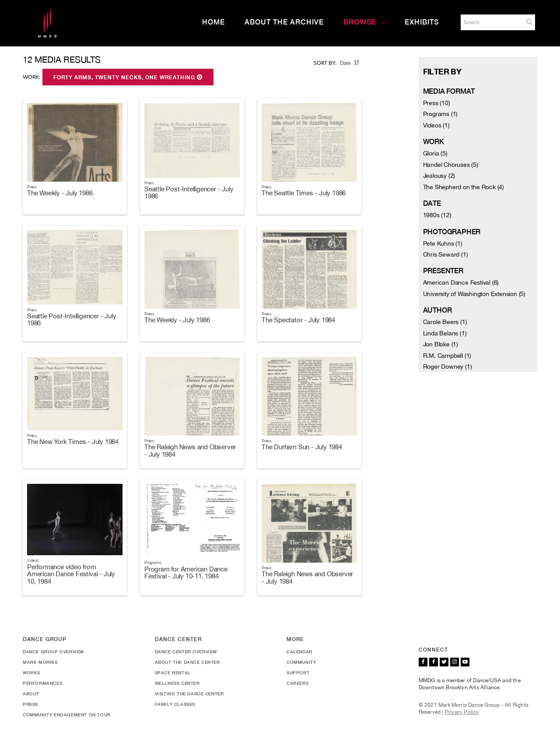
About (31, 694)
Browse (365, 22)
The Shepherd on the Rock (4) (464, 187)
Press (30, 704)
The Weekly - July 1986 (60, 193)
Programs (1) (441, 114)
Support (298, 673)
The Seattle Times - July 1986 (304, 193)
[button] (529, 22)
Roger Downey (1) (448, 366)
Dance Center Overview (186, 652)
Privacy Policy (462, 712)
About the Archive (284, 22)
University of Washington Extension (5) (474, 294)
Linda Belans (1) (445, 333)
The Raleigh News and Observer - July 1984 (190, 451)
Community (301, 662)
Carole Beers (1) (445, 322)
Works (31, 673)
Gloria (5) (435, 153)
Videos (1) (436, 125)
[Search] (491, 22)
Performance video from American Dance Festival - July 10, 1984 (71, 574)
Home (213, 22)
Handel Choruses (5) (451, 165)
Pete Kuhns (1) (443, 243)
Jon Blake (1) (441, 344)
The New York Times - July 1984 (73, 442)
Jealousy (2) (439, 176)
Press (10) (437, 103)
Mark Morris (40, 662)
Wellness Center (177, 683)
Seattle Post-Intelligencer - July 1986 (189, 193)
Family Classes (175, 704)
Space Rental (173, 673)
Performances (42, 683)
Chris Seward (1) (446, 254)
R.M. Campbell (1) (447, 356)
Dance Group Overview (53, 652)
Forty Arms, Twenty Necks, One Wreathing (128, 78)
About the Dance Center (187, 662)
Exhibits (422, 22)
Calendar (299, 652)
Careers (297, 683)
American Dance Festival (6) (461, 282)
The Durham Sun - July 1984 (302, 447)
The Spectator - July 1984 (298, 320)
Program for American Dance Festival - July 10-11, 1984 (186, 573)
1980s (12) (437, 215)
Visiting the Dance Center (189, 694)
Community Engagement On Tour (67, 715)
